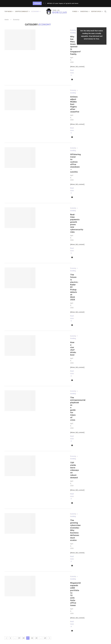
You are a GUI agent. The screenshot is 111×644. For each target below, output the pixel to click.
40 (24, 638)
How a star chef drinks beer (73, 349)
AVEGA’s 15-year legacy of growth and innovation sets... (67, 3)
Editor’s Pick (96, 11)
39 (19, 638)
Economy (35, 11)
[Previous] (43, 3)
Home (7, 20)
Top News (8, 11)
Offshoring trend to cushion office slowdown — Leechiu (75, 163)
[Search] (105, 11)
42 (32, 638)
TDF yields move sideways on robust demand (75, 470)
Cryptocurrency (22, 11)
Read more (72, 73)
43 (37, 638)
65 (45, 638)
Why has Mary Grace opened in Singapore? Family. (76, 45)
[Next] (45, 3)
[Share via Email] (72, 80)
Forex (75, 11)
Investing (84, 11)
